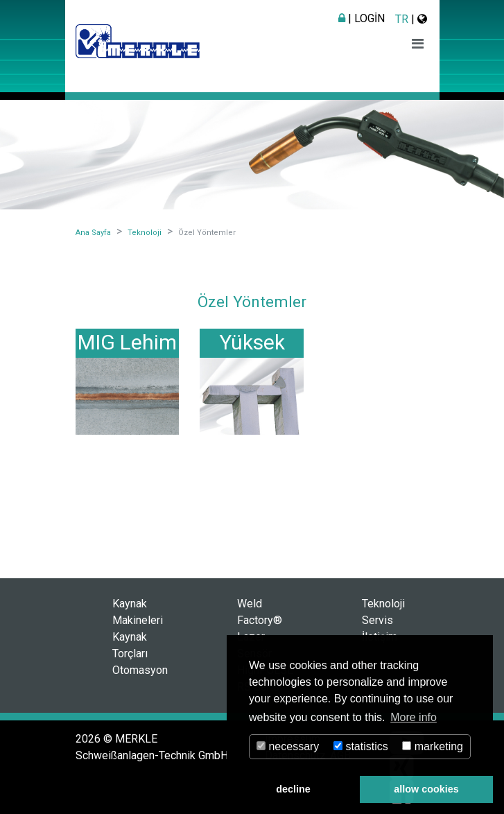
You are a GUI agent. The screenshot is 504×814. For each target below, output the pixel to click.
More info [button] (414, 717)
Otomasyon (140, 670)
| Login (362, 18)
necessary (288, 746)
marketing (433, 746)
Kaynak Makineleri (138, 612)
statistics (361, 746)
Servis (377, 620)
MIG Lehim (127, 342)
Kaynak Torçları (130, 645)
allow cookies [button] (426, 789)
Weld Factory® (260, 612)
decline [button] (293, 789)
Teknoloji (383, 604)
